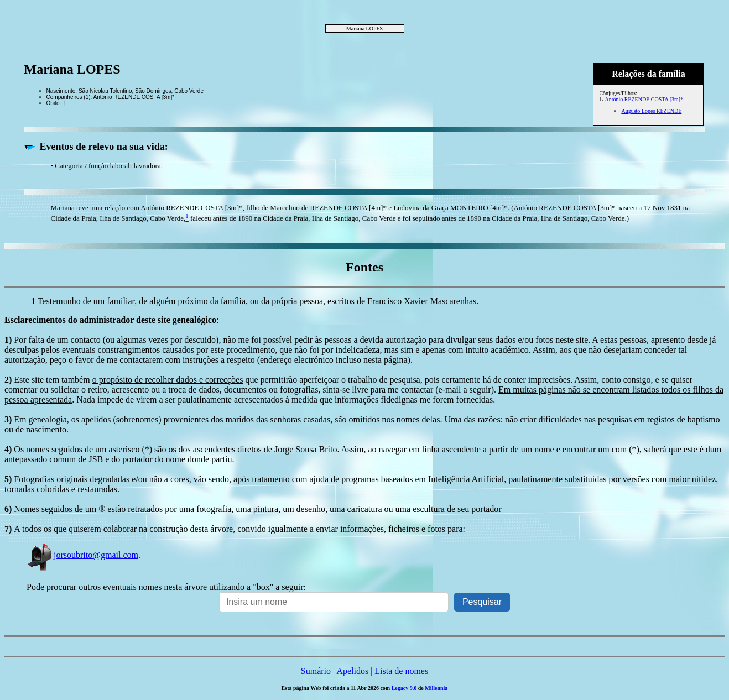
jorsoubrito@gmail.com (82, 555)
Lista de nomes (401, 671)
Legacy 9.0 (404, 688)
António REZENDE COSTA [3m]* (644, 99)
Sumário (316, 671)
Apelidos (352, 671)
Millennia (436, 688)
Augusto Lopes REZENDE (651, 111)
